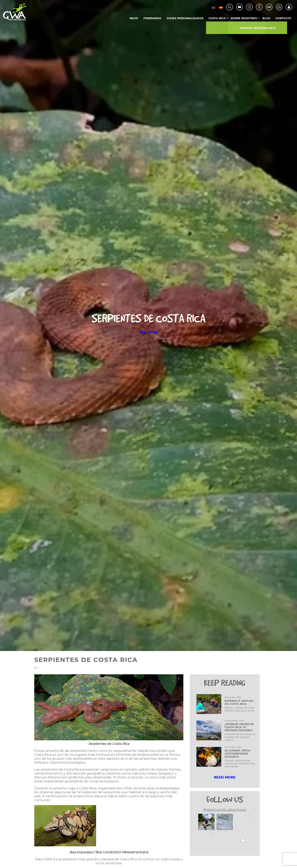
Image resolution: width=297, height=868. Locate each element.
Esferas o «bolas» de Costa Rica (239, 702)
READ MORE (225, 777)
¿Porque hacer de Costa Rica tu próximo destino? (239, 727)
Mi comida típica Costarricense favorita (237, 754)
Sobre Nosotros (244, 18)
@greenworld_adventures (225, 810)
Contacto (283, 18)
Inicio (134, 18)
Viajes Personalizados (185, 18)
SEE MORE (149, 332)
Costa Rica (217, 18)
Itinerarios (152, 18)
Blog (266, 18)
